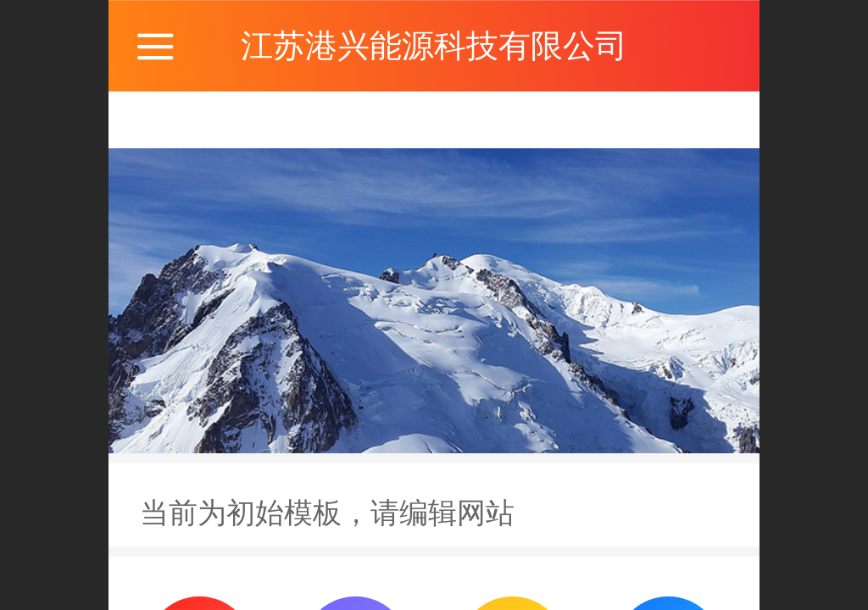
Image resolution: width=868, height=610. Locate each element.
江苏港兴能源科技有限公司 (434, 45)
